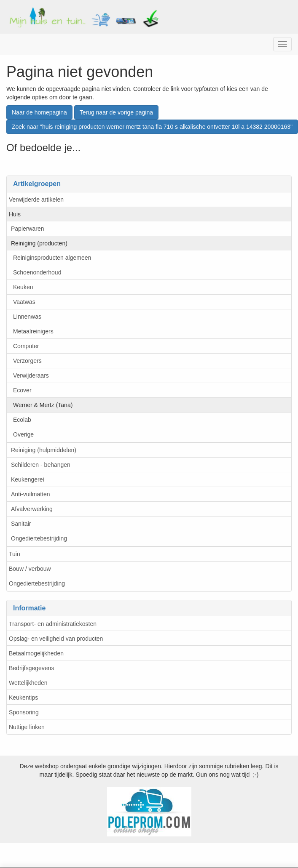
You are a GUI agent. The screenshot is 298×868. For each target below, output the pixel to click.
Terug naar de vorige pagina (116, 112)
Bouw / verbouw (30, 569)
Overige (23, 434)
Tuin (15, 554)
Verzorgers (27, 361)
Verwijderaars (31, 375)
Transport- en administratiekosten (53, 624)
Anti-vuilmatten (31, 494)
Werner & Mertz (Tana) (43, 405)
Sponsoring (24, 712)
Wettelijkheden (28, 683)
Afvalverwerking (32, 509)
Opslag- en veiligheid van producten (56, 639)
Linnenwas (27, 317)
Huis (15, 214)
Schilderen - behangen (41, 465)
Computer (26, 346)
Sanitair (21, 524)
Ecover (22, 390)
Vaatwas (24, 302)
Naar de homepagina (39, 112)
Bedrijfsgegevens (31, 668)
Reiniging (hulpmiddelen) (44, 450)
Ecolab (22, 420)
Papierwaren (28, 229)
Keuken (23, 287)
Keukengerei (28, 479)
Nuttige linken (27, 727)
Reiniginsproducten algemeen (52, 258)
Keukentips (23, 698)
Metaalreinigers (33, 331)
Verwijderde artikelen (36, 200)
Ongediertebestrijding (39, 538)
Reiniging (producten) (39, 243)
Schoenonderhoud (37, 272)
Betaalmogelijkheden (36, 653)
